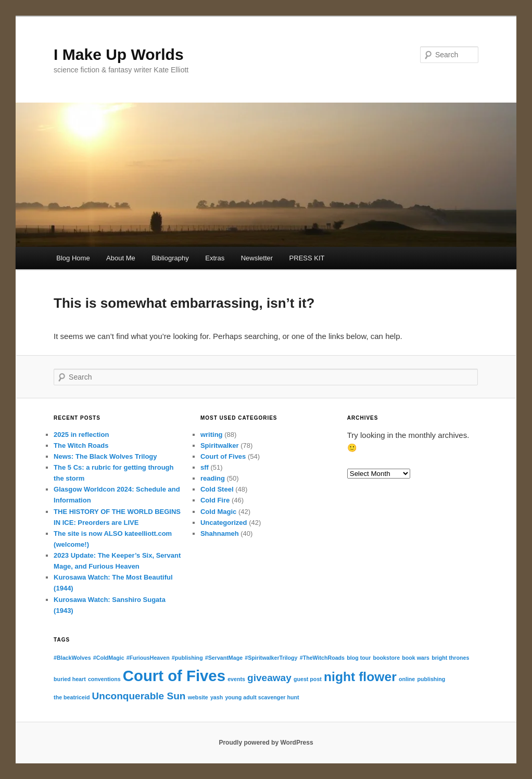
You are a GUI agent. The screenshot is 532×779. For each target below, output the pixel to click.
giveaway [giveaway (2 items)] (269, 678)
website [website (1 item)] (198, 697)
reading (213, 478)
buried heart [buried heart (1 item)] (70, 679)
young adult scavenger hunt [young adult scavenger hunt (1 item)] (262, 697)
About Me (121, 258)
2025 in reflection (81, 435)
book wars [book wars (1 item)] (416, 658)
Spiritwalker (220, 445)
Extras (215, 258)
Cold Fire (215, 500)
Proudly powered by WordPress (266, 743)
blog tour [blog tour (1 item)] (359, 658)
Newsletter (257, 258)
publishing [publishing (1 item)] (431, 679)
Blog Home (73, 258)
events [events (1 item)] (236, 679)
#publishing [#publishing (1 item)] (187, 658)
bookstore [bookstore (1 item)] (387, 658)
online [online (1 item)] (407, 679)
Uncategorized (224, 523)
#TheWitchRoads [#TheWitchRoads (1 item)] (322, 658)
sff (205, 467)
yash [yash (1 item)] (217, 697)
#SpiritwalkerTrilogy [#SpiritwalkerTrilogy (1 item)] (271, 658)
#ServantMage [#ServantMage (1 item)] (224, 658)
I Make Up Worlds (119, 54)
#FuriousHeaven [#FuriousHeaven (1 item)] (148, 658)
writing (212, 435)
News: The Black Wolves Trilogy (105, 456)
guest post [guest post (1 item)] (308, 679)
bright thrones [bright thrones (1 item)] (450, 658)
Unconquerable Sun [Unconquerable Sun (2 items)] (139, 696)
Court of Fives (223, 456)
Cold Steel (217, 489)
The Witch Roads (81, 445)
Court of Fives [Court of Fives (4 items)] (174, 676)
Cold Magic (218, 512)
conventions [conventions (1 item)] (104, 679)
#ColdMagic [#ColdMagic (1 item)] (109, 658)
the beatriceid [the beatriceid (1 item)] (72, 697)
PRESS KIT (307, 258)
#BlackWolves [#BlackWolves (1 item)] (72, 658)
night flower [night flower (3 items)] (360, 677)
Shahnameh (220, 533)
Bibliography (170, 258)
